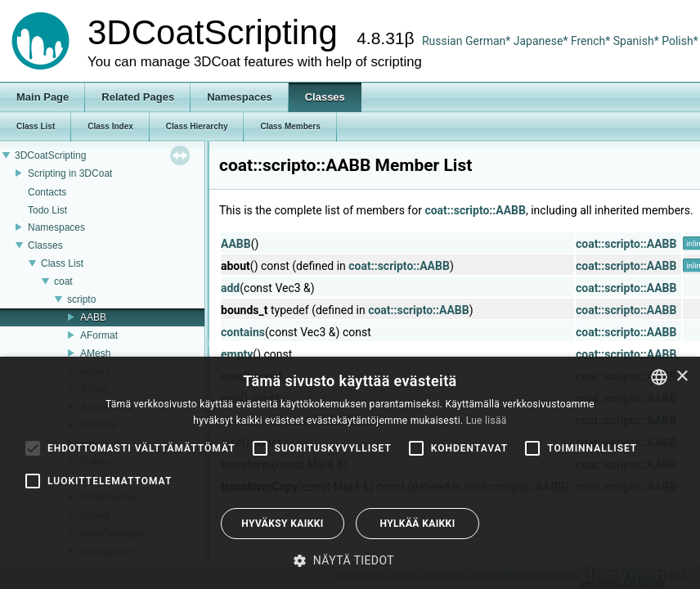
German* (489, 41)
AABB (93, 317)
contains (243, 332)
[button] (350, 560)
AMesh (95, 353)
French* (592, 41)
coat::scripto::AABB (475, 210)
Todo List (47, 210)
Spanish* (636, 41)
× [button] (682, 377)
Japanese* (542, 41)
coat (63, 281)
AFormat (99, 335)
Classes (45, 245)
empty (237, 354)
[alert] (350, 473)
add (230, 288)
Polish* (680, 41)
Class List (62, 263)
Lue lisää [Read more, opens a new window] (487, 420)
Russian (442, 41)
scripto (81, 299)
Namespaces (56, 227)
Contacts (47, 192)
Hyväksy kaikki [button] (282, 524)
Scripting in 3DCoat (70, 173)
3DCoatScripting (50, 155)
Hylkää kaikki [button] (417, 524)
